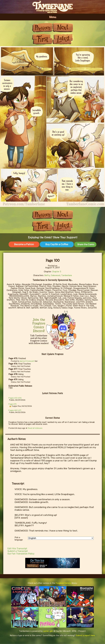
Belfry (47, 275)
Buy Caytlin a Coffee (57, 244)
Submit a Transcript (18, 551)
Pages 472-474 (15, 398)
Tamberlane (67, 275)
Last (63, 39)
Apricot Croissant (27, 361)
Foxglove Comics (63, 583)
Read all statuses (35, 428)
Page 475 (12, 404)
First (42, 39)
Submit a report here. (86, 636)
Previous (42, 28)
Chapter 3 (57, 272)
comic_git (48, 631)
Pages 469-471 (15, 410)
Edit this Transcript (17, 549)
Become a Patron (24, 244)
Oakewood (55, 275)
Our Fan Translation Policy (21, 554)
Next (63, 28)
